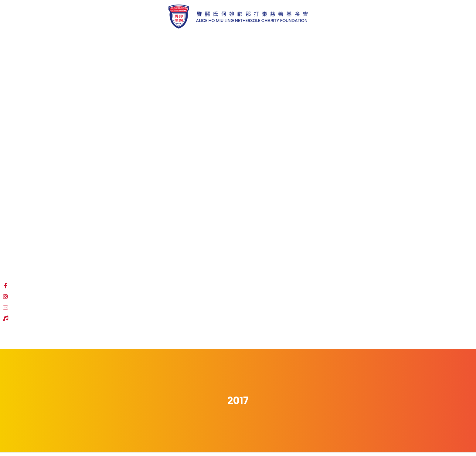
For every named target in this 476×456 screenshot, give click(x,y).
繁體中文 (365, 42)
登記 (311, 404)
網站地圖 (67, 438)
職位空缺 (143, 438)
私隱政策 (117, 438)
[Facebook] (312, 42)
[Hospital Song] (345, 42)
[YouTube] (334, 42)
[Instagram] (323, 42)
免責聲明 (92, 438)
